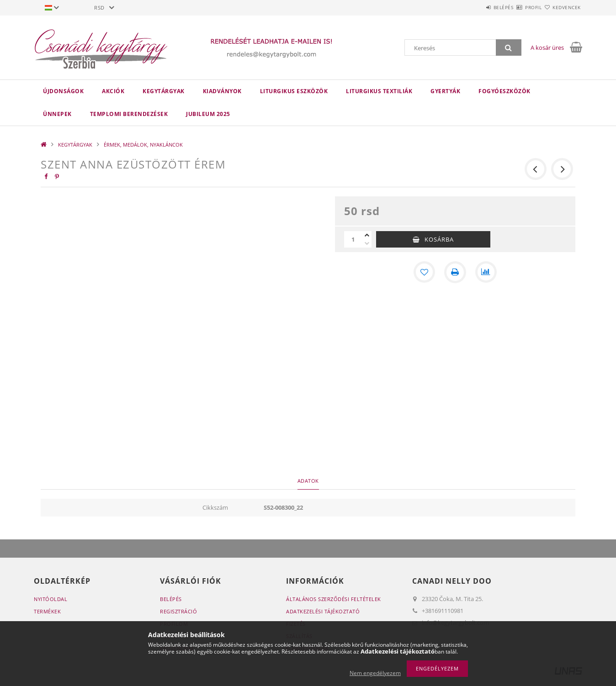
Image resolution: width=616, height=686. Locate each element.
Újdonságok (63, 91)
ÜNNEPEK (57, 114)
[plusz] (367, 235)
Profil (517, 7)
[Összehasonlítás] (486, 272)
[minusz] (367, 243)
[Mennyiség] (353, 239)
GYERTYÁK (445, 91)
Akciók (113, 91)
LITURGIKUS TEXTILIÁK (379, 91)
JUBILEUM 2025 (208, 114)
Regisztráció (178, 611)
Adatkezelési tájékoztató (323, 611)
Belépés (477, 7)
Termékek (47, 611)
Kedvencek (562, 7)
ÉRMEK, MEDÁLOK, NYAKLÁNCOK (143, 145)
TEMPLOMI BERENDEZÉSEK (129, 114)
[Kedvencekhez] (424, 272)
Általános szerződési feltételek (334, 599)
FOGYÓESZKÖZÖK (504, 91)
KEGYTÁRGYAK (164, 91)
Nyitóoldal (50, 599)
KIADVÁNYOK (222, 91)
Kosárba (439, 239)
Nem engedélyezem (375, 673)
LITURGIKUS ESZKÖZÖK (294, 91)
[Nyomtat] (455, 272)
